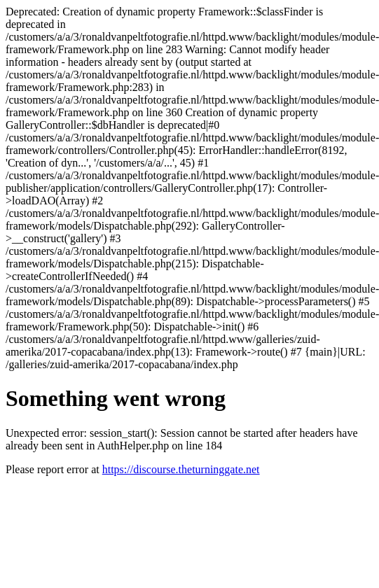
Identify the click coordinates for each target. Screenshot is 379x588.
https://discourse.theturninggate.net (181, 469)
